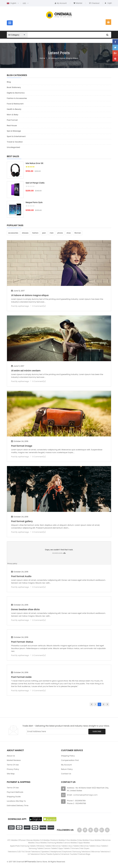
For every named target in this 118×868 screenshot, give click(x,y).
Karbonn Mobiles (58, 840)
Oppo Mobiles (84, 843)
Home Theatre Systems (50, 854)
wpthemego (24, 306)
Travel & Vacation (15, 142)
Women (78, 233)
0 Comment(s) (39, 306)
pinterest (115, 59)
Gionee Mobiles (33, 840)
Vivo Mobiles (72, 840)
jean (44, 233)
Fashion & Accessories (17, 98)
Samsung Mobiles (56, 843)
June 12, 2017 (18, 291)
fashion (35, 233)
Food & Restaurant (15, 104)
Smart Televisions (33, 852)
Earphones (67, 852)
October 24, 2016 (20, 441)
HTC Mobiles (12, 840)
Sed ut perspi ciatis (35, 183)
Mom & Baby (13, 115)
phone (60, 233)
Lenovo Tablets (51, 848)
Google (115, 53)
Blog (9, 82)
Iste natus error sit (34, 163)
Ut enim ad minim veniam (26, 371)
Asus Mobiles (96, 840)
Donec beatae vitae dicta (25, 609)
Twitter (115, 47)
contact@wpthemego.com (85, 795)
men (52, 233)
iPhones (22, 840)
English (12, 3)
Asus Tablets (74, 846)
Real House (12, 125)
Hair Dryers (85, 848)
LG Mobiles (45, 840)
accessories (13, 233)
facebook (115, 42)
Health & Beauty (14, 109)
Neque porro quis (34, 202)
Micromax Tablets (60, 846)
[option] (59, 191)
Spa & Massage (14, 131)
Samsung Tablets (28, 846)
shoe (69, 233)
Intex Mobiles (84, 840)
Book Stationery (14, 87)
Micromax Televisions (101, 852)
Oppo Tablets (64, 848)
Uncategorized (13, 147)
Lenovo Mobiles (71, 843)
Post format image (22, 446)
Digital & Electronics (16, 93)
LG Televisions (34, 854)
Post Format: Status (22, 642)
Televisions (12, 852)
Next (107, 704)
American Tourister (69, 854)
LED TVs (21, 852)
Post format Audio (21, 576)
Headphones (56, 852)
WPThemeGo (30, 862)
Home (42, 58)
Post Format (12, 120)
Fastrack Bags (84, 854)
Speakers (45, 852)
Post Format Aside (21, 677)
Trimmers (75, 848)
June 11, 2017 (18, 366)
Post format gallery (22, 521)
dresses (25, 233)
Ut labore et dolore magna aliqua (63, 58)
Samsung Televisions (82, 852)
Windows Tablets (44, 846)
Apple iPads (15, 846)
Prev (91, 704)
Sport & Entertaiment (16, 136)
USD (24, 3)
